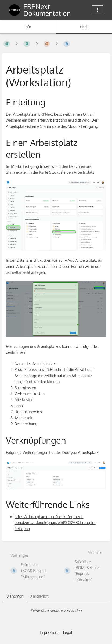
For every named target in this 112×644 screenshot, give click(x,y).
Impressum (49, 632)
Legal (68, 632)
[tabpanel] (56, 610)
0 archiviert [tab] (39, 596)
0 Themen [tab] (15, 596)
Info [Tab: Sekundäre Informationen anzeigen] (28, 27)
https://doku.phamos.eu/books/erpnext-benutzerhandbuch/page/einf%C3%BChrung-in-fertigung (55, 523)
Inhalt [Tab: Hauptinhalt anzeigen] (84, 27)
